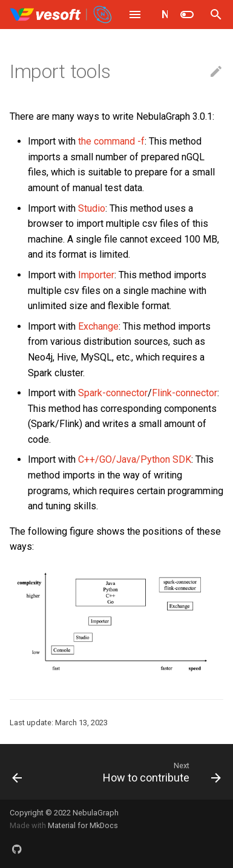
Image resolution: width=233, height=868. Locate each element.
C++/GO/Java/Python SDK (135, 459)
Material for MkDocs (83, 825)
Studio (92, 208)
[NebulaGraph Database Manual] (61, 15)
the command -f (111, 141)
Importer (96, 275)
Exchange (98, 326)
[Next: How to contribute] (160, 772)
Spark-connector (113, 393)
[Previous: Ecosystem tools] (17, 772)
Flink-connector (185, 393)
